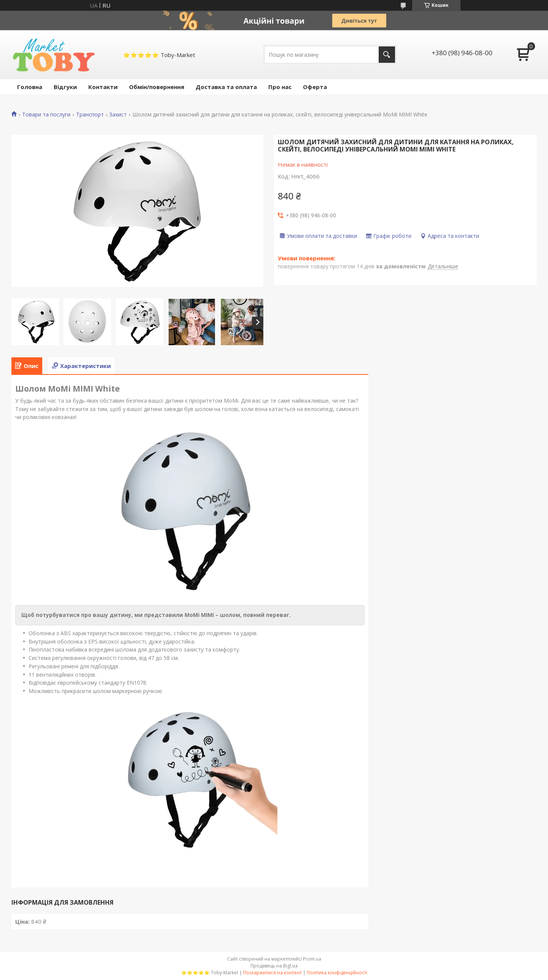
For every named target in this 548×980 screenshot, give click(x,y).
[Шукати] (387, 55)
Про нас (280, 87)
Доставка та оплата (226, 87)
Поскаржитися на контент (272, 973)
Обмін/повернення (157, 87)
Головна (30, 87)
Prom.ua (312, 959)
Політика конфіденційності (337, 973)
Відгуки (65, 87)
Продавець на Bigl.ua (274, 966)
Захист (118, 115)
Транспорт (90, 115)
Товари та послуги (46, 115)
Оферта (315, 87)
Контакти (103, 87)
